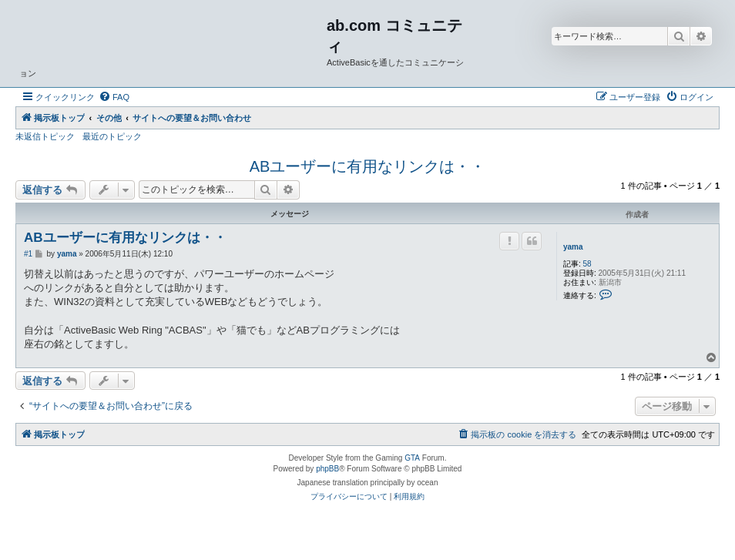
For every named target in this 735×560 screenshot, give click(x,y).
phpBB (327, 469)
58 (587, 264)
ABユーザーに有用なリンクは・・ (368, 166)
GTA (412, 458)
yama (573, 247)
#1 (28, 254)
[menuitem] (114, 97)
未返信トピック (45, 136)
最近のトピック (112, 136)
